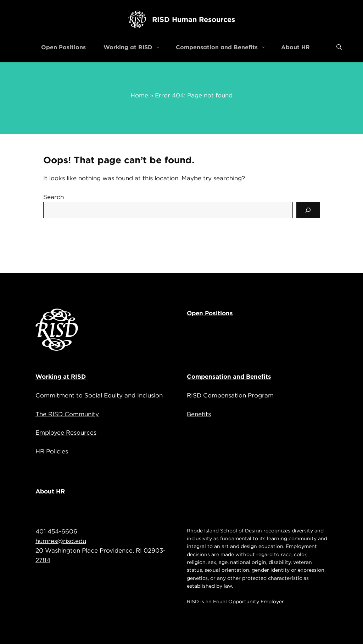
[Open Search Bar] (339, 47)
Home (139, 95)
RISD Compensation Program (230, 395)
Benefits (199, 414)
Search (54, 197)
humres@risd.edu (61, 541)
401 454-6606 (56, 531)
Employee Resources (66, 433)
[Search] (308, 210)
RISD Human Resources (194, 19)
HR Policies (52, 451)
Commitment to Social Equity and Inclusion (99, 395)
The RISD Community (67, 414)
